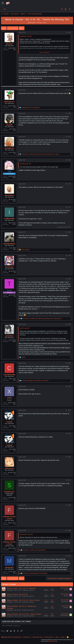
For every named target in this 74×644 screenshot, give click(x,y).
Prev (4, 28)
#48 (69, 232)
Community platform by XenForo (57, 640)
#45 (69, 160)
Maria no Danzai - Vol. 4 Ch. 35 (17, 594)
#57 (69, 480)
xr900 (9, 398)
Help (57, 637)
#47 (69, 207)
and (30, 108)
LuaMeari (66, 608)
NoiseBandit (9, 148)
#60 (69, 556)
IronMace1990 (9, 219)
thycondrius (9, 195)
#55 (70, 434)
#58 (69, 505)
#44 (69, 137)
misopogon (9, 567)
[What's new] (70, 9)
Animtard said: (24, 164)
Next (21, 28)
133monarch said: (25, 534)
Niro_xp (66, 590)
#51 (70, 324)
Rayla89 (9, 125)
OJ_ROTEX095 (64, 615)
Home (63, 637)
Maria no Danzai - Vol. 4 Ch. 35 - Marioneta (21, 588)
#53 (69, 386)
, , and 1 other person (42, 318)
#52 (70, 363)
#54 (69, 410)
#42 (69, 90)
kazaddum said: (25, 36)
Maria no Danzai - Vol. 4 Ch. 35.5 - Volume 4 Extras (24, 614)
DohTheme (54, 641)
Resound (9, 44)
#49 (69, 255)
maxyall (9, 422)
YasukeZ (66, 596)
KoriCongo (9, 267)
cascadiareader (9, 375)
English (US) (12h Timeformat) (11, 637)
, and (34, 550)
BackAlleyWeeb (9, 244)
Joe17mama (65, 602)
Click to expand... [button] (45, 52)
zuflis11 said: (24, 328)
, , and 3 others (40, 154)
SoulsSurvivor (9, 492)
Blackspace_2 (9, 102)
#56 (69, 457)
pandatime (9, 336)
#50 (69, 279)
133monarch (9, 468)
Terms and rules (37, 637)
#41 (70, 32)
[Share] (67, 32)
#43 (69, 113)
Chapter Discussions (28, 590)
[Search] (5, 9)
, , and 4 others (36, 381)
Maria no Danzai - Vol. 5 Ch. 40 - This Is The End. (23, 600)
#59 (69, 530)
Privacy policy (49, 637)
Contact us (26, 637)
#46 (69, 184)
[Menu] (3, 3)
